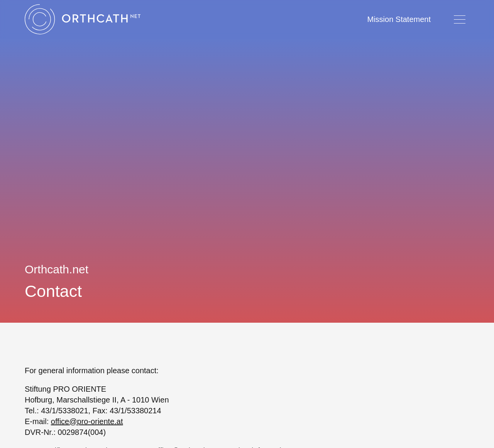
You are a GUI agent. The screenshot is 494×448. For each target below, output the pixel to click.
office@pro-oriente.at (87, 421)
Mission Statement (399, 19)
